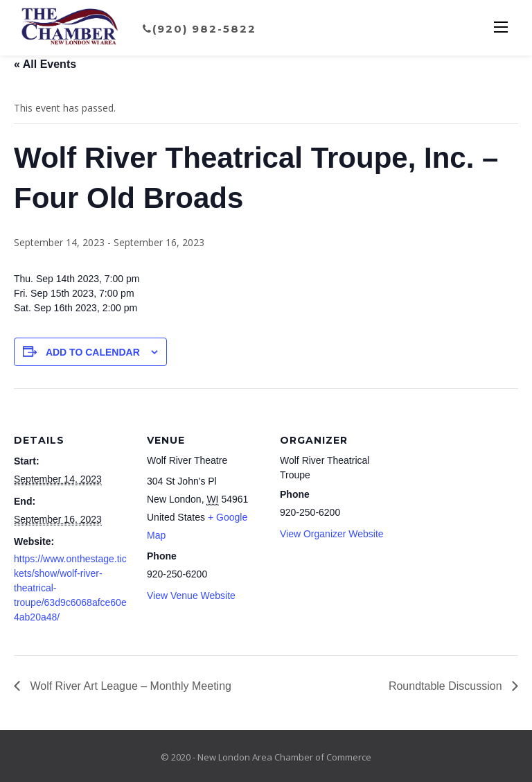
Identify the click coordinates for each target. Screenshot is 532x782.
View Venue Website (191, 596)
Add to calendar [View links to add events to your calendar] (93, 352)
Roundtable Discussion (447, 686)
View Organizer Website (332, 534)
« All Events (45, 64)
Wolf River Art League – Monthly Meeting (129, 686)
